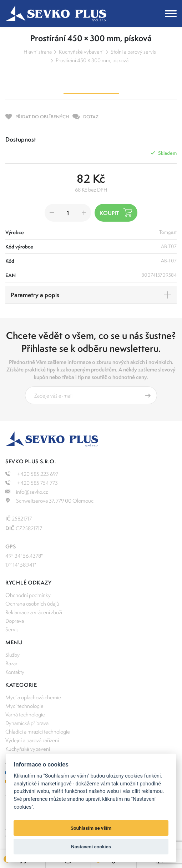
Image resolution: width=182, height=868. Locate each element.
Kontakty (15, 672)
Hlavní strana (38, 52)
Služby (12, 655)
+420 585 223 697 (32, 474)
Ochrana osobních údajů (32, 604)
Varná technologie (25, 714)
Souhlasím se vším (91, 828)
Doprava (15, 621)
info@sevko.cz (27, 492)
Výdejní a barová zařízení (32, 740)
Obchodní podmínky (28, 595)
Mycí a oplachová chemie (33, 697)
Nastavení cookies (91, 847)
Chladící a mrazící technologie (38, 732)
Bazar (11, 663)
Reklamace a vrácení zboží (34, 612)
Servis (12, 629)
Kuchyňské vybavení (81, 52)
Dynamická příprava (27, 723)
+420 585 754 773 (32, 483)
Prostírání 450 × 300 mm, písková (92, 60)
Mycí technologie (24, 706)
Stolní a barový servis (133, 52)
